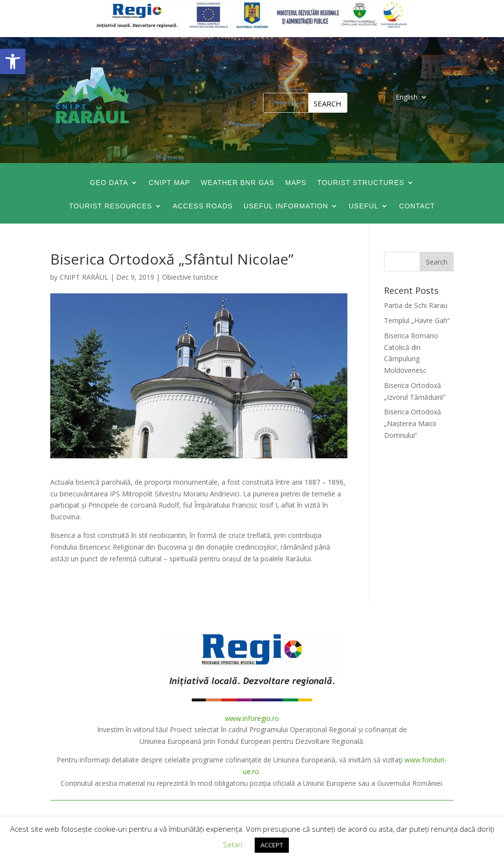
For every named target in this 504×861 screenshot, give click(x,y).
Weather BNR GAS (238, 183)
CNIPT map (170, 183)
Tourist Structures (361, 183)
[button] (13, 61)
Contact (417, 206)
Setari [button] (233, 844)
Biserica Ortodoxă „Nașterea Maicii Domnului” (413, 423)
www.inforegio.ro (252, 718)
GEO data (109, 183)
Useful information (286, 206)
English (407, 98)
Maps (296, 183)
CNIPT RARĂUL (84, 277)
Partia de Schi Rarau (416, 305)
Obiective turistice (190, 277)
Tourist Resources (111, 206)
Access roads (203, 206)
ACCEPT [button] (272, 845)
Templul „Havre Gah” (417, 320)
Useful (364, 206)
